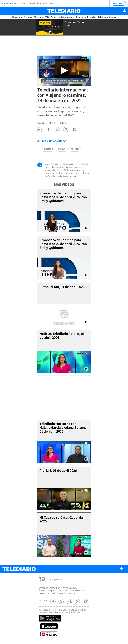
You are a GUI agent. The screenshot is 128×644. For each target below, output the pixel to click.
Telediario (48, 149)
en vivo (62, 149)
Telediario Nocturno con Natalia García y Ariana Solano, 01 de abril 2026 (63, 428)
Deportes (92, 17)
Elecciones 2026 (42, 17)
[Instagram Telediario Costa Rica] (69, 602)
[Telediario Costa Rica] (64, 11)
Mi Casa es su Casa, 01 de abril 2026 (62, 519)
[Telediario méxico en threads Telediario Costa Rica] (77, 602)
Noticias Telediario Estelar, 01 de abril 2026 (62, 336)
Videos (112, 17)
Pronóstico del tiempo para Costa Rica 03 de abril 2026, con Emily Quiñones (63, 197)
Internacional (68, 17)
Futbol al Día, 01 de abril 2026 (62, 287)
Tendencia (81, 17)
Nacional (28, 17)
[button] (40, 130)
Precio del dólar (33, 3)
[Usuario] (124, 11)
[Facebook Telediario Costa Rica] (53, 602)
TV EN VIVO (120, 3)
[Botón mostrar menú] (4, 11)
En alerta (55, 17)
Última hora (17, 17)
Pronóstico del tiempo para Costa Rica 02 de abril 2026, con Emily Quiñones (63, 244)
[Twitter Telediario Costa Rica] (61, 602)
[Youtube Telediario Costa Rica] (85, 602)
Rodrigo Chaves (48, 3)
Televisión (103, 17)
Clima (22, 3)
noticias (75, 149)
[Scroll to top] (121, 569)
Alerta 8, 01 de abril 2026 (58, 471)
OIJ (17, 3)
